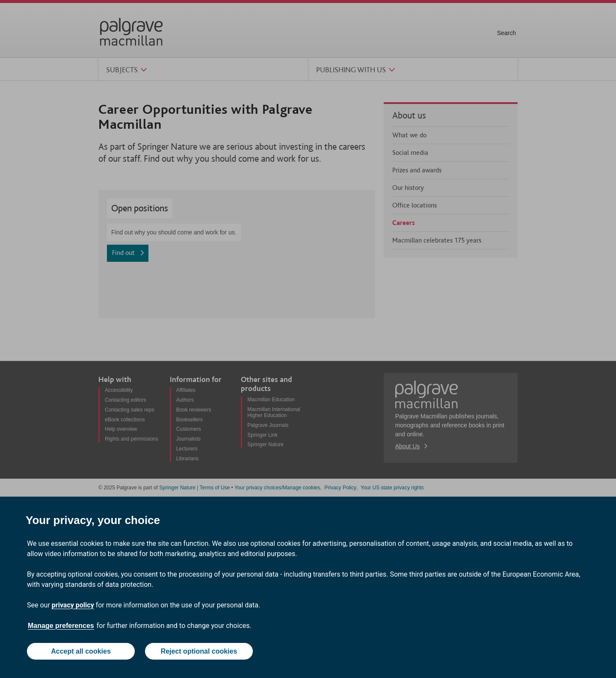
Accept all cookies (81, 651)
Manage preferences (61, 626)
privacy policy (73, 605)
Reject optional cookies (199, 651)
